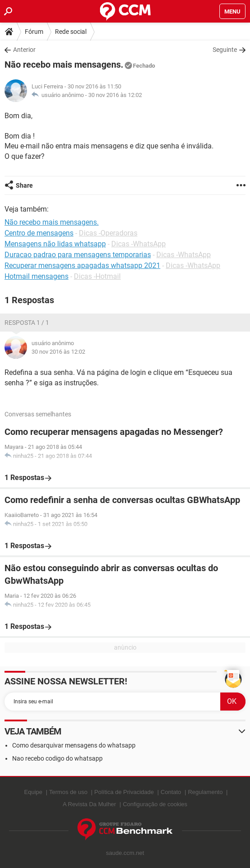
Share (24, 185)
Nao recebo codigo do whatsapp (57, 758)
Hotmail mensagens (36, 276)
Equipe (33, 792)
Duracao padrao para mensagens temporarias (78, 255)
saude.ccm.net (125, 853)
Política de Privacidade (124, 792)
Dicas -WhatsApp (139, 244)
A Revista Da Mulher (89, 804)
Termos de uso (68, 792)
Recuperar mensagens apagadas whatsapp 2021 (82, 265)
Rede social (71, 32)
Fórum (34, 32)
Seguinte (225, 50)
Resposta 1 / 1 (27, 323)
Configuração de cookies (155, 804)
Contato (171, 792)
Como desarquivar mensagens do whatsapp (74, 745)
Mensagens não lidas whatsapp (55, 244)
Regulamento (205, 792)
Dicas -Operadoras (108, 233)
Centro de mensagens (39, 233)
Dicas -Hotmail (97, 276)
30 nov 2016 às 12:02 (115, 95)
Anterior (24, 50)
